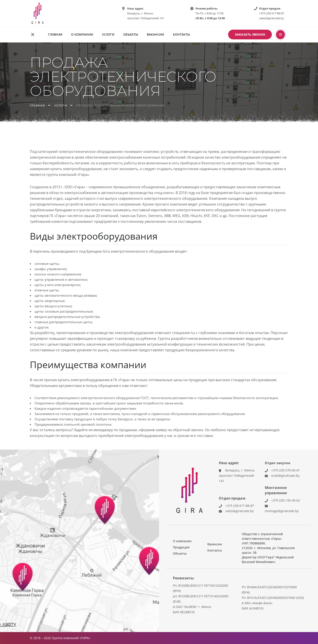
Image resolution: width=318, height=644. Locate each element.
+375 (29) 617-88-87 (272, 13)
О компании (82, 34)
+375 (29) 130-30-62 (286, 500)
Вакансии (155, 34)
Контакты (181, 34)
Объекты (131, 34)
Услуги (108, 34)
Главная (55, 34)
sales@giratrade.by (272, 18)
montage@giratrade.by (282, 511)
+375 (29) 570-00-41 (286, 470)
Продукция (181, 547)
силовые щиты (47, 263)
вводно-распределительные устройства (67, 317)
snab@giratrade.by (285, 476)
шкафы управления (50, 269)
